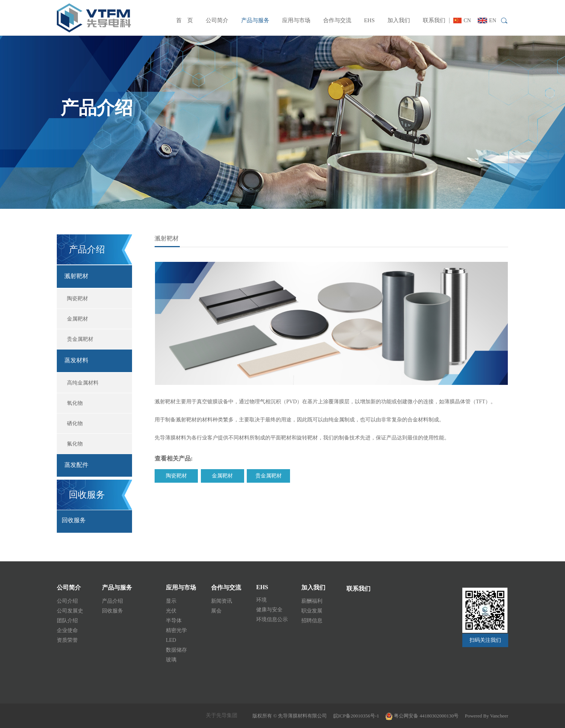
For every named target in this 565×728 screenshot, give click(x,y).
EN (487, 21)
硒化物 (75, 423)
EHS (369, 20)
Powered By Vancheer (487, 716)
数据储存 (176, 650)
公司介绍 (67, 601)
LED (171, 640)
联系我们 (434, 20)
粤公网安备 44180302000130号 (422, 716)
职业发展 (312, 611)
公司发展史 (70, 611)
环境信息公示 (272, 619)
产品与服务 (255, 20)
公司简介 (217, 20)
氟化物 (75, 444)
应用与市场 (296, 20)
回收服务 (87, 495)
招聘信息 (312, 621)
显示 (171, 601)
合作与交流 (337, 20)
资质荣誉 (67, 640)
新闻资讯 (222, 601)
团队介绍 (67, 621)
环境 (261, 600)
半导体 (174, 621)
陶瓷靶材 (77, 299)
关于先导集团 (222, 715)
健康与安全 (269, 610)
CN (462, 21)
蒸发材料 (76, 360)
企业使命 (67, 630)
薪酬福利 (312, 601)
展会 (216, 611)
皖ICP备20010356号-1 (356, 716)
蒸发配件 (76, 465)
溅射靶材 (76, 276)
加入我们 (399, 20)
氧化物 (75, 403)
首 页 (185, 20)
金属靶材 (77, 319)
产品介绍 (87, 249)
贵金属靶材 (80, 339)
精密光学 (176, 630)
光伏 (171, 611)
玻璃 (171, 660)
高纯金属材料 (83, 383)
